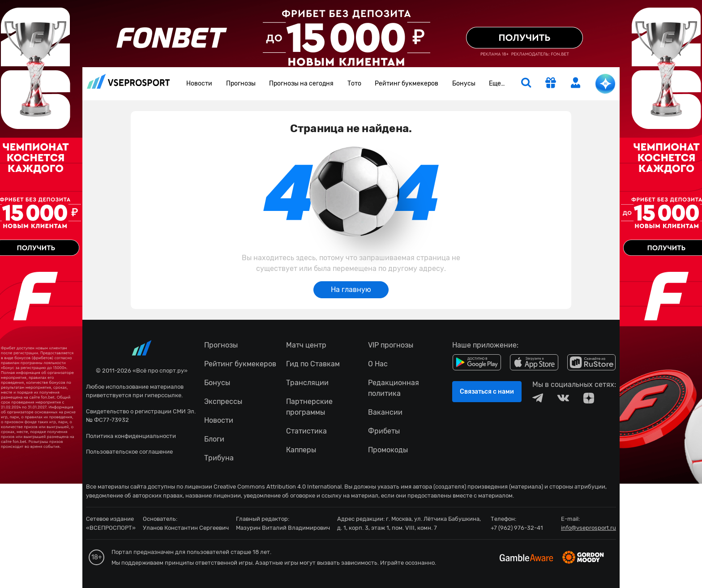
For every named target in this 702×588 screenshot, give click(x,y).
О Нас (378, 364)
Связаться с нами (487, 392)
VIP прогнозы (391, 345)
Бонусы (464, 84)
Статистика (306, 431)
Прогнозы (241, 84)
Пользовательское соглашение (129, 452)
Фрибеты (384, 431)
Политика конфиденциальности (131, 436)
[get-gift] (551, 84)
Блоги (214, 439)
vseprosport (128, 81)
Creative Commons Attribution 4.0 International (278, 487)
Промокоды (388, 450)
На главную (351, 290)
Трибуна (219, 458)
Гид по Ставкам (313, 364)
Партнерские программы (309, 407)
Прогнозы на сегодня (301, 84)
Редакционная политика (394, 388)
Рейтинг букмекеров (407, 84)
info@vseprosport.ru (589, 528)
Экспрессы (223, 401)
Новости (199, 84)
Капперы (301, 450)
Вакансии (385, 412)
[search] (526, 84)
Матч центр (306, 345)
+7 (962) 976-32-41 (517, 528)
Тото (354, 84)
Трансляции (307, 383)
